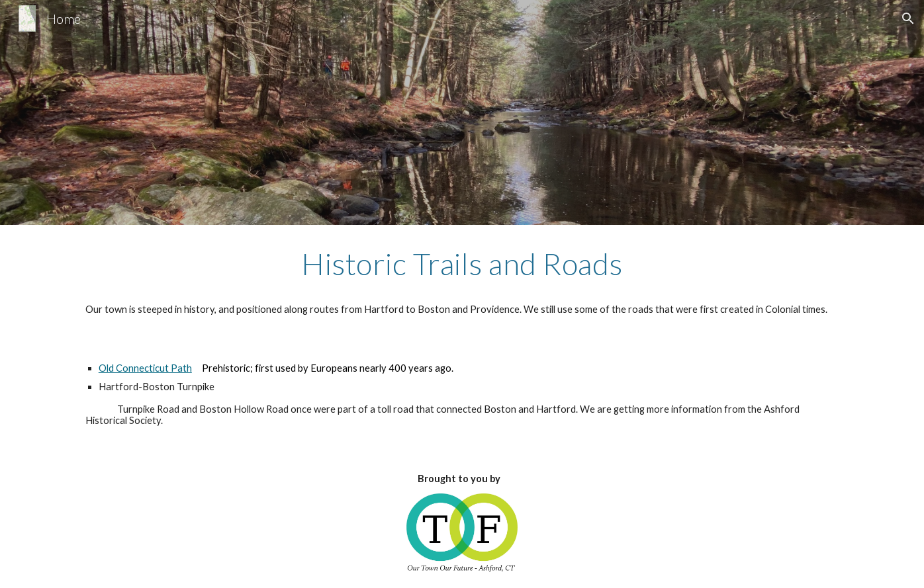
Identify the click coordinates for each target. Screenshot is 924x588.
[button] (908, 19)
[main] (462, 282)
